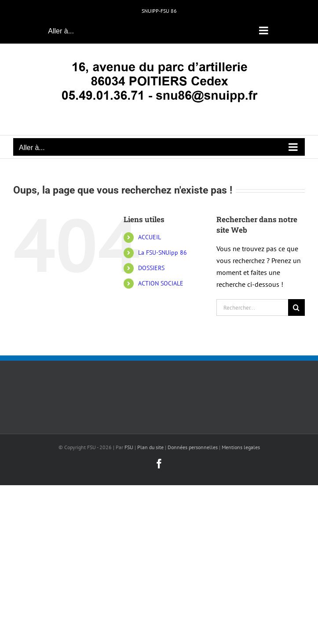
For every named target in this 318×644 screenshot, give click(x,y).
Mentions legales (241, 447)
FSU (129, 447)
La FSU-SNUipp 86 (163, 252)
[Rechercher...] (252, 307)
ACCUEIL (150, 237)
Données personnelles (193, 447)
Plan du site (150, 447)
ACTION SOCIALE (161, 283)
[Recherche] (296, 307)
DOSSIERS (151, 268)
